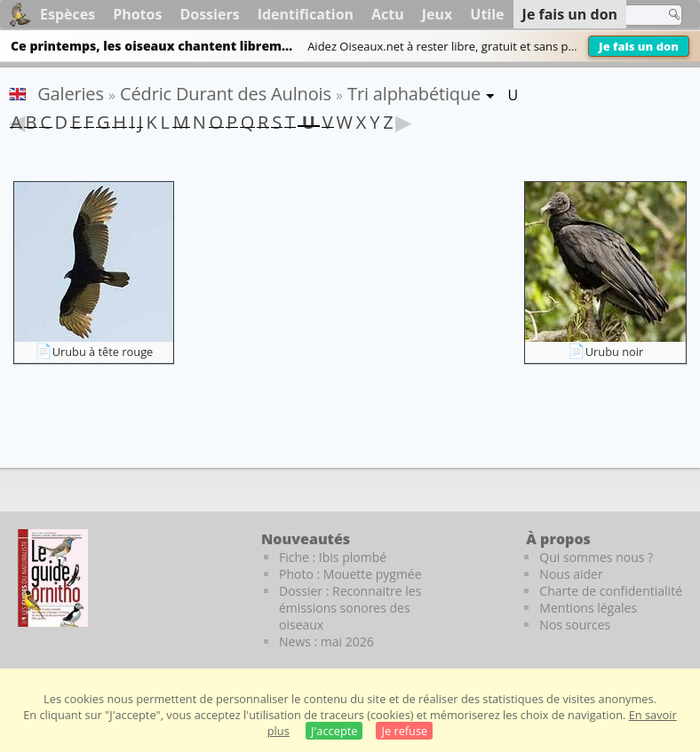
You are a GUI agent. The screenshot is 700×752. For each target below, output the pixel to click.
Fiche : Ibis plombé (333, 557)
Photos (137, 14)
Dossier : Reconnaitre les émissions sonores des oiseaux (350, 608)
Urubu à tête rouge (103, 352)
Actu (388, 14)
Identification (306, 14)
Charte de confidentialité (611, 591)
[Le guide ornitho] (53, 578)
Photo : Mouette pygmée (350, 574)
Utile (487, 14)
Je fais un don (639, 46)
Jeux (437, 14)
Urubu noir (614, 352)
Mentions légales (588, 608)
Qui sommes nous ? (596, 557)
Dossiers (209, 14)
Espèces (68, 14)
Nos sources (575, 625)
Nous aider (571, 574)
